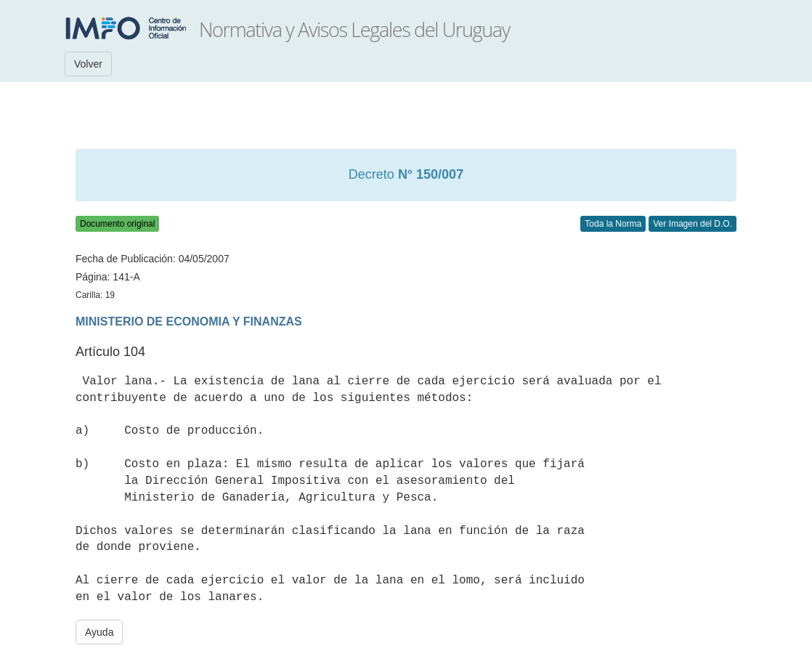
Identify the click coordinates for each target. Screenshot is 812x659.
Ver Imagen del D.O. (693, 224)
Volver (88, 64)
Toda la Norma (613, 224)
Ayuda (99, 632)
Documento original (117, 224)
